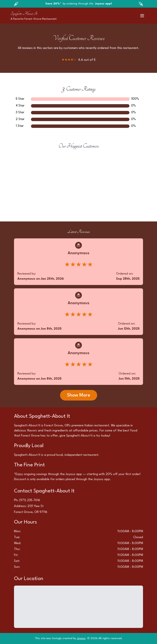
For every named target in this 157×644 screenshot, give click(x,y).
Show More (79, 395)
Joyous (81, 638)
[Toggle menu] (142, 16)
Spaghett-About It (24, 14)
